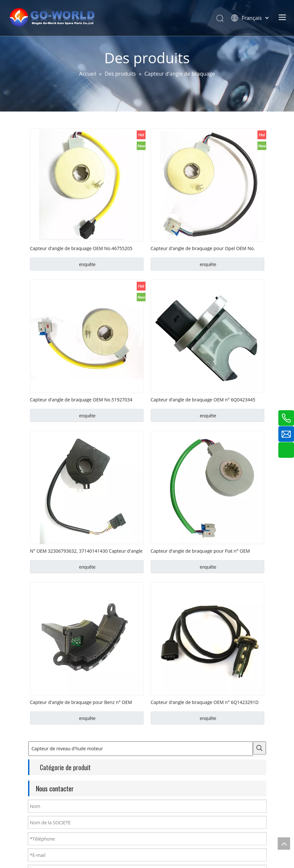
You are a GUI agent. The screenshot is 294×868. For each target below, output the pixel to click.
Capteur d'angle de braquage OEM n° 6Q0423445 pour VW (203, 399)
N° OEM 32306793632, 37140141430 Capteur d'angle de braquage (86, 551)
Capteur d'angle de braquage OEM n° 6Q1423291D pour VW (205, 702)
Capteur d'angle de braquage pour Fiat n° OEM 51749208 (200, 551)
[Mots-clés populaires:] (259, 748)
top (284, 844)
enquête (87, 264)
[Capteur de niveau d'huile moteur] (141, 749)
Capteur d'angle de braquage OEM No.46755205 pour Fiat (81, 248)
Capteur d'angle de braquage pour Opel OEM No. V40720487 (203, 248)
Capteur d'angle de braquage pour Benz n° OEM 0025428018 (81, 702)
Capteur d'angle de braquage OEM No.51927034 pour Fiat (81, 399)
